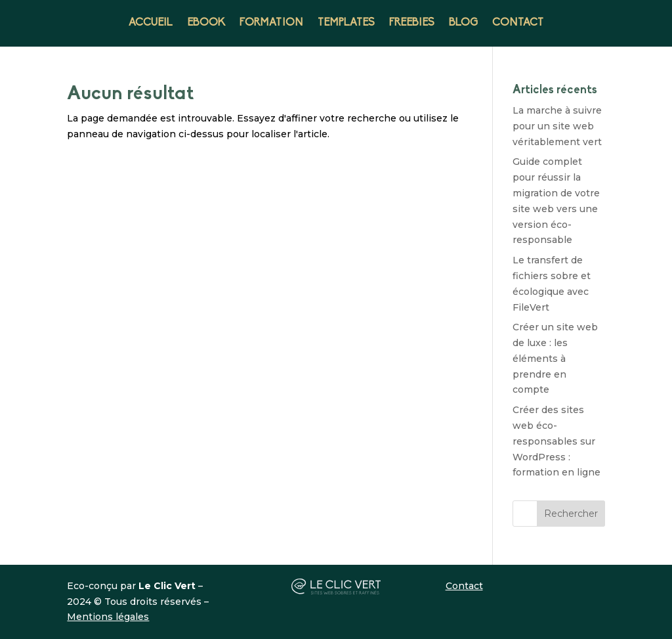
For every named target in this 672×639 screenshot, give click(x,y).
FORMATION (271, 23)
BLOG (463, 23)
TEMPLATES (346, 23)
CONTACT (518, 23)
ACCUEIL (151, 23)
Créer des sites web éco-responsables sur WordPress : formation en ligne (556, 441)
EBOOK (206, 23)
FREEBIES (412, 23)
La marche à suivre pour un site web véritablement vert (557, 126)
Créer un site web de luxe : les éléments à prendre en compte (555, 358)
